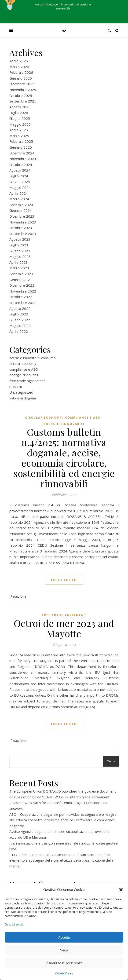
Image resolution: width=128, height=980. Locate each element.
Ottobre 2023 (21, 228)
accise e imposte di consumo (33, 358)
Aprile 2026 (19, 61)
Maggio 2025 (20, 124)
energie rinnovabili (24, 375)
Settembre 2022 (23, 303)
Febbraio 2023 (21, 274)
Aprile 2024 (19, 193)
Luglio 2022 (19, 314)
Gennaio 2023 (21, 280)
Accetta (64, 937)
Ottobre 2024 (21, 165)
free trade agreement (27, 381)
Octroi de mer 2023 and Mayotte (64, 628)
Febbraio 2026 (21, 72)
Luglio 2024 (19, 176)
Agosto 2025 (20, 107)
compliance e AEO (24, 369)
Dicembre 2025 (22, 84)
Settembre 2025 (23, 101)
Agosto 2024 (20, 170)
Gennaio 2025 (21, 147)
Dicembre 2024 (22, 153)
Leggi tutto (64, 580)
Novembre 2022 (23, 291)
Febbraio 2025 (21, 141)
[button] (121, 890)
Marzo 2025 (19, 136)
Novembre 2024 (23, 159)
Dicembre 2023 (22, 216)
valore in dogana (23, 398)
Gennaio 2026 (21, 78)
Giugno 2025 (20, 118)
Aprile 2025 (19, 130)
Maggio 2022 (20, 325)
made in (16, 386)
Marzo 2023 (19, 268)
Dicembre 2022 (22, 285)
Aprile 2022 (19, 331)
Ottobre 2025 (21, 95)
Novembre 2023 (23, 222)
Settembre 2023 (23, 234)
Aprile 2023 (19, 262)
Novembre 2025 (23, 90)
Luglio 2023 (19, 245)
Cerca (111, 761)
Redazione (19, 596)
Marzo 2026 (19, 67)
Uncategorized (21, 392)
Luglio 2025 (19, 113)
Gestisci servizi (14, 924)
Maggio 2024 (20, 187)
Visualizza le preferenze (64, 963)
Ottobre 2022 (21, 297)
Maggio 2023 (20, 256)
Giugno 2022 (20, 320)
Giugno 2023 (20, 251)
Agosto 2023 (20, 239)
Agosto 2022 (20, 308)
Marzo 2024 (19, 199)
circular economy (23, 363)
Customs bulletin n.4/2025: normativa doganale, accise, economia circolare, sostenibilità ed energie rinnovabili (64, 458)
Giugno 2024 (20, 182)
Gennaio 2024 (21, 210)
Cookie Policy (64, 973)
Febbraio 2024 (21, 205)
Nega (64, 950)
